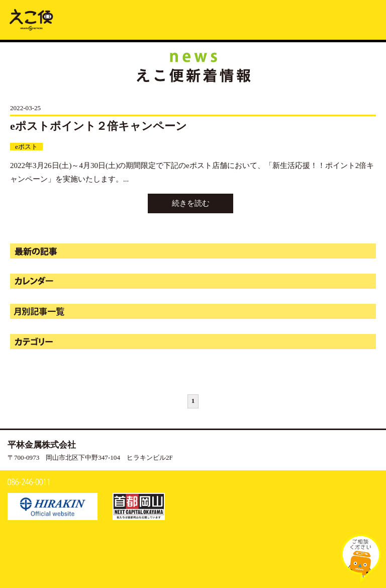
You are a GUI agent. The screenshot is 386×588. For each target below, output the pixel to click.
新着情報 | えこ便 (31, 19)
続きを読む (191, 203)
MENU (367, 19)
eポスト (26, 147)
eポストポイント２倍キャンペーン (99, 126)
